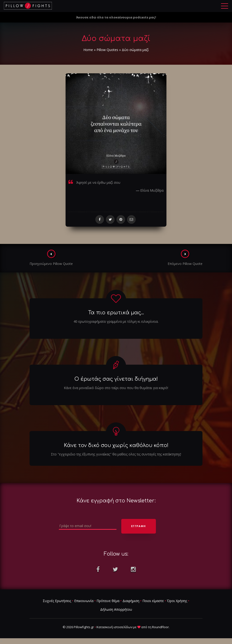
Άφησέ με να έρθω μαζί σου (98, 182)
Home (88, 50)
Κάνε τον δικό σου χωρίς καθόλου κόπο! (116, 445)
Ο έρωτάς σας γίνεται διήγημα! (116, 379)
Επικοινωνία (84, 601)
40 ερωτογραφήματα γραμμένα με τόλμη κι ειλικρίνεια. (116, 321)
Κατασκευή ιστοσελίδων (114, 627)
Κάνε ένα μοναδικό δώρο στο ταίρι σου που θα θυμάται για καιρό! (116, 388)
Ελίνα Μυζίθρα (152, 190)
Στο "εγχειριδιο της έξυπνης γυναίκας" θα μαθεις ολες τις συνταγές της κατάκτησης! (116, 454)
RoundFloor (160, 627)
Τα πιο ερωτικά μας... (116, 313)
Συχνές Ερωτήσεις (57, 601)
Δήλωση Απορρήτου (116, 609)
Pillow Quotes (107, 50)
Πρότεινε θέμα (108, 601)
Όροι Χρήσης (177, 601)
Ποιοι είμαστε (153, 601)
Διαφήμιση (131, 601)
